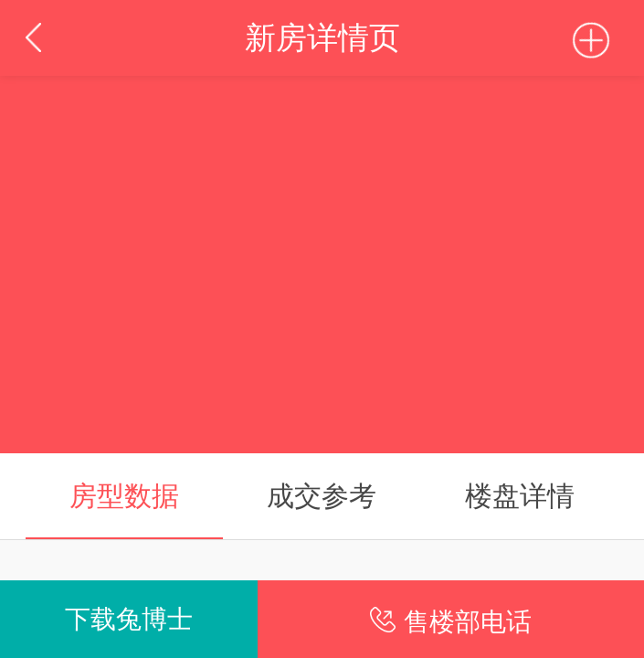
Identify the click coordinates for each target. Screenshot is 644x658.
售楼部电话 (468, 621)
